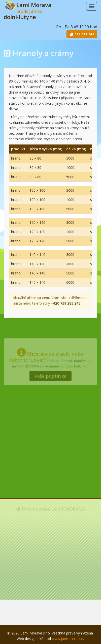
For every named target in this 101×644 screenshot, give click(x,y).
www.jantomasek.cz (68, 639)
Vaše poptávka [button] (51, 375)
